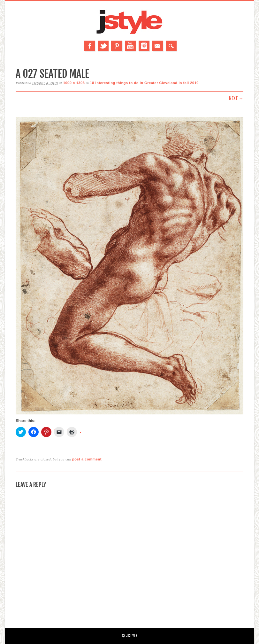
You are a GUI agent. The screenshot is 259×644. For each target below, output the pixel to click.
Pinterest (117, 46)
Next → (236, 98)
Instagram (144, 46)
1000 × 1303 (74, 83)
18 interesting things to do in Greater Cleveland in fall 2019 (144, 83)
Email (157, 46)
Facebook (89, 46)
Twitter (103, 46)
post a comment (87, 459)
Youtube (130, 46)
